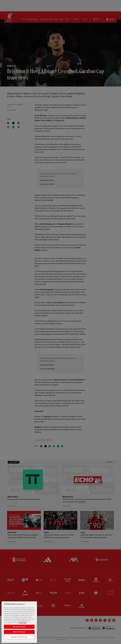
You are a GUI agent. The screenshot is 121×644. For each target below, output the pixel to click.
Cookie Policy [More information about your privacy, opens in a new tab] (23, 628)
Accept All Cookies (19, 632)
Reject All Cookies (19, 637)
